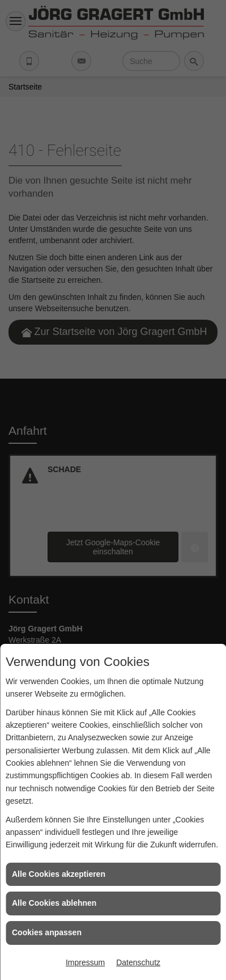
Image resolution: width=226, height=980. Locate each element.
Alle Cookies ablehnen (54, 903)
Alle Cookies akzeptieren (59, 874)
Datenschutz (138, 962)
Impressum (85, 962)
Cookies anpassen (47, 932)
